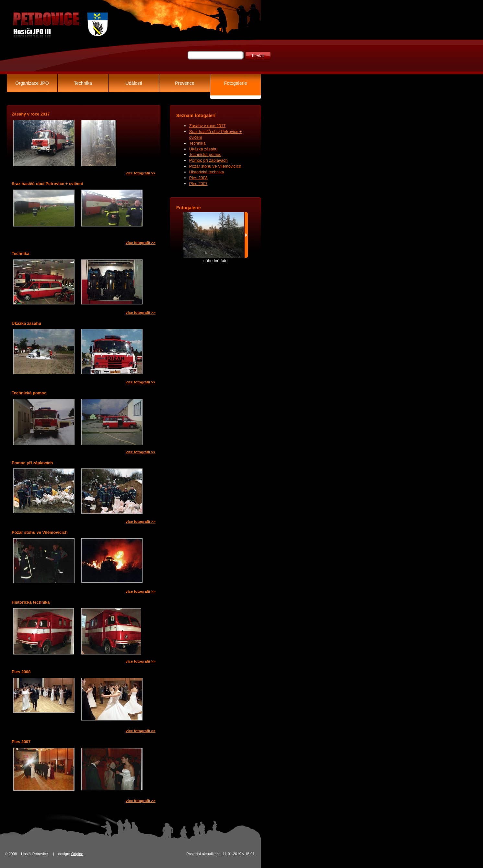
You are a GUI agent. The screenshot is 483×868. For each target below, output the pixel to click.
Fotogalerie (236, 83)
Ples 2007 (198, 184)
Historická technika (207, 172)
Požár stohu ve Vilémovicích (215, 166)
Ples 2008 (198, 178)
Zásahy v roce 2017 (207, 126)
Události (134, 83)
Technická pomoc (205, 154)
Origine (77, 854)
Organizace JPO (32, 83)
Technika (83, 83)
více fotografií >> (141, 173)
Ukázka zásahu (203, 149)
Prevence (184, 83)
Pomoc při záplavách (208, 160)
